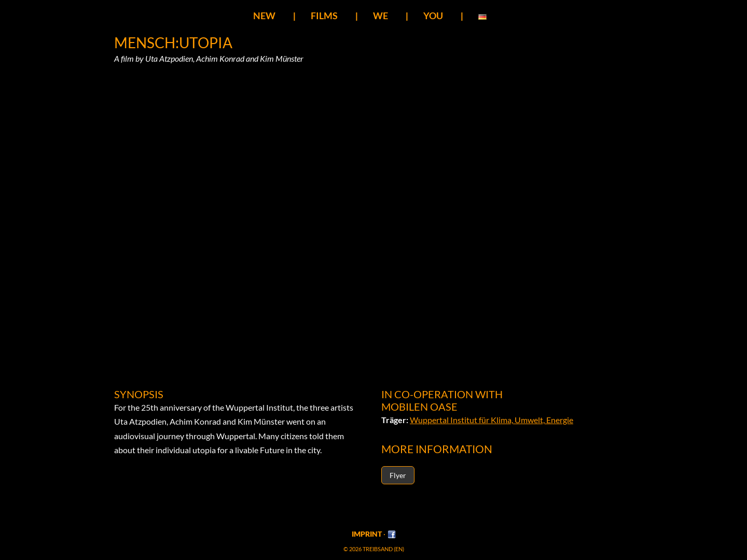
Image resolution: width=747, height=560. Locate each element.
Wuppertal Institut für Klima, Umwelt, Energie (492, 420)
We (381, 16)
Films (324, 16)
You (433, 16)
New (264, 16)
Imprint (367, 534)
